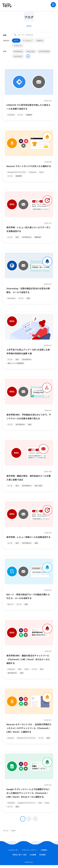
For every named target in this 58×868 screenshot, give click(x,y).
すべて (16, 40)
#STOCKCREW (44, 51)
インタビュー (28, 40)
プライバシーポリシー (30, 850)
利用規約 (44, 850)
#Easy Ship (31, 51)
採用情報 (42, 855)
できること (18, 45)
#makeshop (18, 51)
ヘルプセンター (13, 850)
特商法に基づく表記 (20, 855)
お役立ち (40, 40)
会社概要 (33, 855)
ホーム (6, 831)
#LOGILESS (18, 56)
